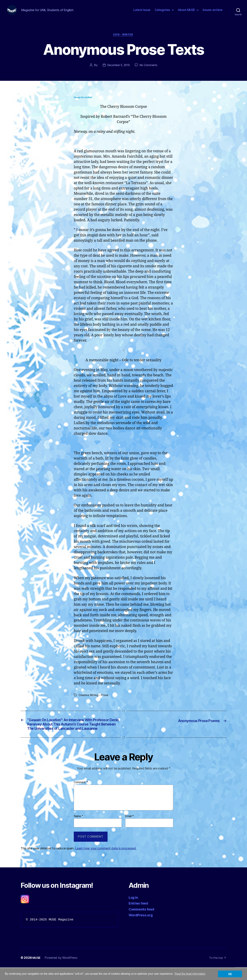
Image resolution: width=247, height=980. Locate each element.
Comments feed (143, 922)
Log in (134, 910)
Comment (81, 795)
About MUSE (186, 12)
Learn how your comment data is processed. (106, 861)
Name (78, 829)
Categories (162, 12)
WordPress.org (142, 928)
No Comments (149, 71)
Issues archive (213, 12)
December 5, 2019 (118, 71)
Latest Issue (142, 12)
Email (130, 829)
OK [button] (230, 974)
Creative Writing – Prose (94, 701)
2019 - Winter (123, 40)
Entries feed (139, 916)
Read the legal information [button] (190, 974)
